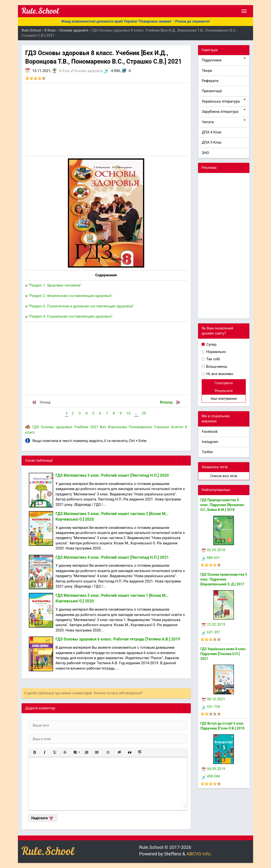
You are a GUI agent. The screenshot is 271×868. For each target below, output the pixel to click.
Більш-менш (216, 367)
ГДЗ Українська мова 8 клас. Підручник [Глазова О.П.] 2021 (223, 654)
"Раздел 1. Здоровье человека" (55, 285)
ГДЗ (36, 427)
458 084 (211, 776)
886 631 (211, 558)
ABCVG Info (198, 854)
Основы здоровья (56, 427)
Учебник (81, 427)
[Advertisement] (106, 119)
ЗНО (206, 153)
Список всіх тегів (224, 476)
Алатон (177, 427)
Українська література (224, 101)
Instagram (210, 442)
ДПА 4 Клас (212, 132)
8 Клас (65, 71)
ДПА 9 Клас (212, 142)
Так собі (213, 359)
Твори (207, 71)
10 (128, 413)
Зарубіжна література (224, 111)
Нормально (216, 352)
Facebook (210, 432)
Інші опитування (224, 399)
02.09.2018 (213, 550)
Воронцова (117, 427)
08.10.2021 (213, 699)
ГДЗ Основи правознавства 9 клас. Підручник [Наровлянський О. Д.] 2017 (224, 579)
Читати (224, 122)
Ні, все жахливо (219, 374)
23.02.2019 (213, 624)
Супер (211, 344)
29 (144, 413)
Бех (103, 427)
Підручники (224, 60)
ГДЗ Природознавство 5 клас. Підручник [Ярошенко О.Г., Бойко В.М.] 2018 (222, 505)
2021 (94, 427)
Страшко (161, 427)
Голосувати (224, 383)
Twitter (207, 452)
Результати (224, 391)
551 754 (211, 707)
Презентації (212, 91)
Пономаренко (140, 427)
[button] (34, 752)
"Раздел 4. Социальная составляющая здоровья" (71, 316)
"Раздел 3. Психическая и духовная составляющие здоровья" (81, 306)
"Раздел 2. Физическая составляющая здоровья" (71, 296)
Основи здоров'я (88, 71)
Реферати (210, 81)
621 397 (211, 632)
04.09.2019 (213, 769)
